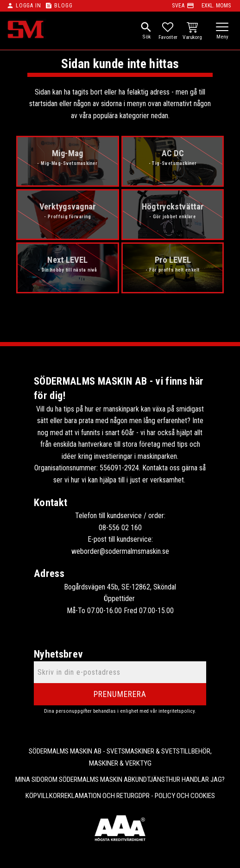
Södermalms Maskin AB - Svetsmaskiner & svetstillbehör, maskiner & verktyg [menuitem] (120, 757)
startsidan (43, 104)
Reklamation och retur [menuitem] (98, 796)
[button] (222, 28)
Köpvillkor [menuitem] (43, 796)
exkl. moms (216, 6)
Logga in (28, 6)
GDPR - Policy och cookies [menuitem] (175, 796)
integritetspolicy (177, 711)
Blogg (63, 6)
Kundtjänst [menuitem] (150, 779)
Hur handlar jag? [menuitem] (197, 779)
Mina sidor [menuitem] (32, 779)
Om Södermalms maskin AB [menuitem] (90, 779)
